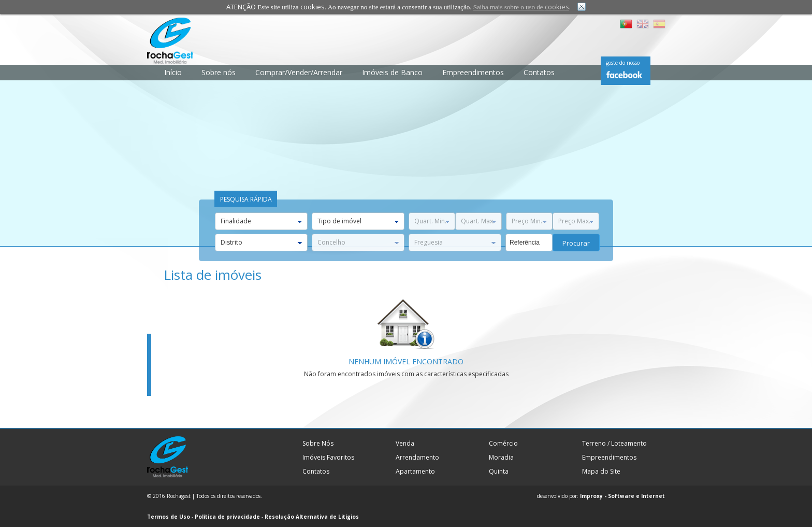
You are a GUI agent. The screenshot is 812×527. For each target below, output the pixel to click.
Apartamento (415, 471)
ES (659, 24)
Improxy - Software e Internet (622, 496)
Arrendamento (417, 457)
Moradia (501, 457)
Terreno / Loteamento (614, 443)
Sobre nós (219, 72)
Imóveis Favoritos (328, 457)
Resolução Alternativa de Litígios (312, 517)
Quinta (499, 471)
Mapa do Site (601, 471)
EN (643, 24)
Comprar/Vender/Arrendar (299, 72)
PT (626, 24)
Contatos (539, 72)
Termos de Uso (169, 517)
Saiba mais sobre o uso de (521, 7)
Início (173, 72)
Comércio (503, 443)
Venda (405, 443)
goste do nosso (623, 63)
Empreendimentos (473, 72)
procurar (576, 243)
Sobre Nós (318, 443)
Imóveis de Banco (392, 72)
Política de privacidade (227, 517)
